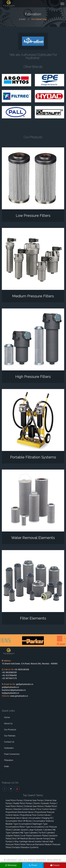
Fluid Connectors (12, 754)
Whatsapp (11, 865)
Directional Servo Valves (17, 818)
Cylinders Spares (20, 830)
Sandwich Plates (40, 836)
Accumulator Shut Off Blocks (19, 821)
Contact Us (9, 742)
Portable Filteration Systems (25, 847)
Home (22, 19)
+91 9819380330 (9, 672)
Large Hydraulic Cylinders (40, 830)
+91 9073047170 (9, 678)
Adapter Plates (13, 836)
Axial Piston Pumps (15, 800)
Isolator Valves (42, 841)
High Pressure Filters (33, 377)
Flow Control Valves (46, 809)
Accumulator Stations (44, 821)
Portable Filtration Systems (33, 457)
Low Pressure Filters (33, 216)
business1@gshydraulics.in (14, 690)
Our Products (10, 730)
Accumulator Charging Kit (41, 818)
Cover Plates (26, 836)
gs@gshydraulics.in (10, 687)
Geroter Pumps (43, 839)
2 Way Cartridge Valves (24, 841)
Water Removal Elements (33, 538)
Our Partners (10, 736)
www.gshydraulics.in (19, 696)
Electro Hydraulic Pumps (45, 803)
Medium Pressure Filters (33, 296)
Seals (7, 766)
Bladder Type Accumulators (19, 824)
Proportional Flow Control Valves (36, 815)
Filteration (9, 760)
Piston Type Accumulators (32, 827)
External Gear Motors (35, 806)
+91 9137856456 (9, 675)
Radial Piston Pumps (23, 803)
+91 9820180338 (22, 670)
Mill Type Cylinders (29, 833)
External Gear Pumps (34, 800)
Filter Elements (33, 618)
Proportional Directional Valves (20, 812)
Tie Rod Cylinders (46, 833)
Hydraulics (9, 748)
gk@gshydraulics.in (25, 684)
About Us (8, 723)
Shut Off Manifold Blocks (24, 839)
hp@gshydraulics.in (10, 693)
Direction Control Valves (25, 809)
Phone (33, 865)
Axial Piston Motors (15, 806)
